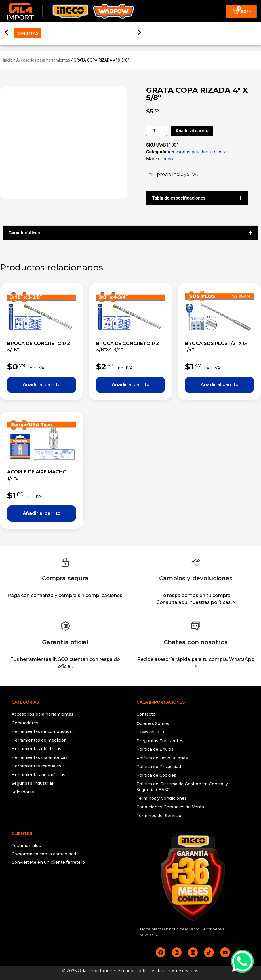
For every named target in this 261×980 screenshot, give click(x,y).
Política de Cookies (156, 775)
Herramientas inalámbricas (40, 757)
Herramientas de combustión (42, 731)
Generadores (25, 723)
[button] (6, 30)
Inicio (8, 60)
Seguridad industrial (32, 783)
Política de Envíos (155, 749)
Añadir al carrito (192, 131)
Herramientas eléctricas (36, 749)
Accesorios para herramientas (43, 60)
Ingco (167, 159)
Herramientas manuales (36, 766)
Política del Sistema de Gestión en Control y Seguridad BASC (182, 787)
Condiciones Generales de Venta (170, 807)
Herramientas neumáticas (38, 775)
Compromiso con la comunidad (44, 854)
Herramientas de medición (39, 740)
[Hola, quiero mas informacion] (242, 961)
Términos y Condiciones (162, 798)
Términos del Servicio (159, 816)
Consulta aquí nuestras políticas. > (196, 602)
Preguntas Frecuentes (160, 741)
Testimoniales (26, 846)
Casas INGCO (150, 732)
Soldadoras (23, 792)
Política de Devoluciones (162, 758)
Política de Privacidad (159, 767)
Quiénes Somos (153, 723)
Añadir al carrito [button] (42, 385)
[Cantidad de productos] (157, 131)
